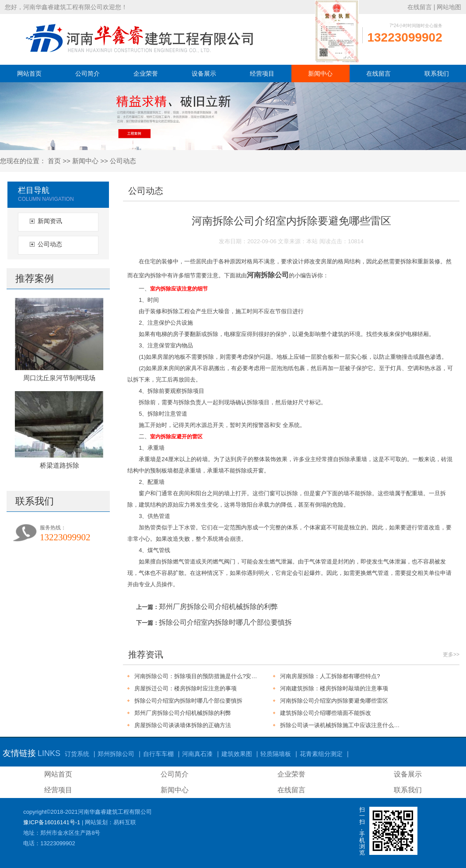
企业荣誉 (146, 73)
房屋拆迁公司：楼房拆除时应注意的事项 (186, 688)
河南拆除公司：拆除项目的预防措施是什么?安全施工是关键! (197, 676)
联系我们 (437, 73)
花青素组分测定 (321, 754)
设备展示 (204, 73)
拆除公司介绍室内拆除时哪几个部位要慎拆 (225, 622)
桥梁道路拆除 (60, 465)
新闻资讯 (50, 221)
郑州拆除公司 (116, 754)
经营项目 (262, 73)
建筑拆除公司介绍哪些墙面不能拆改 (326, 713)
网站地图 (449, 7)
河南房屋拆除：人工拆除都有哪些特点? (330, 676)
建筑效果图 (237, 754)
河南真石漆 (197, 754)
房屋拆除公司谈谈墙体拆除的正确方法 (183, 725)
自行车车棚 (158, 754)
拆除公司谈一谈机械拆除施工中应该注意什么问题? (342, 725)
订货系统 (77, 754)
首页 (54, 161)
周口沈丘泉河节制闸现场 (59, 378)
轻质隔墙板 (276, 754)
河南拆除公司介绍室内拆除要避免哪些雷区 (334, 701)
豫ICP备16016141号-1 (52, 822)
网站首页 (29, 73)
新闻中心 (320, 73)
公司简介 (88, 73)
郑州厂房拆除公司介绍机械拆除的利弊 (218, 607)
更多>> (451, 654)
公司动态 (123, 161)
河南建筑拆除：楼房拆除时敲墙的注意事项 (334, 688)
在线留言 (420, 7)
